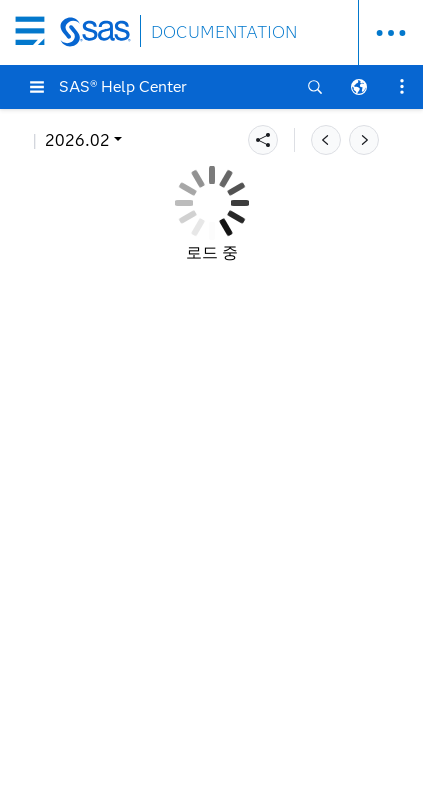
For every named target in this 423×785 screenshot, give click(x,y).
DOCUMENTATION (224, 32)
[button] (37, 87)
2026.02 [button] (77, 140)
